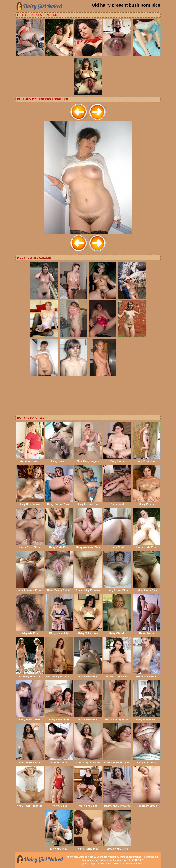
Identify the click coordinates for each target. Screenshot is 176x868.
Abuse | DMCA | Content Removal (124, 864)
